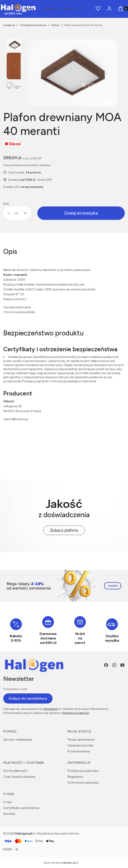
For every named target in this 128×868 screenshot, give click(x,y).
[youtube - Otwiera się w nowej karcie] (122, 665)
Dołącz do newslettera (28, 698)
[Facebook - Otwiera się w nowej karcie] (106, 665)
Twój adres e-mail (15, 689)
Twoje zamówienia (81, 739)
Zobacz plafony (64, 530)
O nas (8, 802)
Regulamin (51, 709)
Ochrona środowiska (83, 782)
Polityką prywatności (76, 713)
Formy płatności (15, 771)
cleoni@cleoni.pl (16, 419)
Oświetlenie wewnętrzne (33, 25)
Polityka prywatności (83, 771)
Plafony (55, 25)
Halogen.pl (9, 25)
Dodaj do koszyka (81, 213)
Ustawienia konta (80, 745)
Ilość (6, 204)
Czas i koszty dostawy (19, 777)
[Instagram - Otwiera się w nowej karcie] (114, 665)
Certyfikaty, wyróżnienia (21, 808)
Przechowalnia (79, 751)
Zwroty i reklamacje (18, 739)
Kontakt (9, 814)
